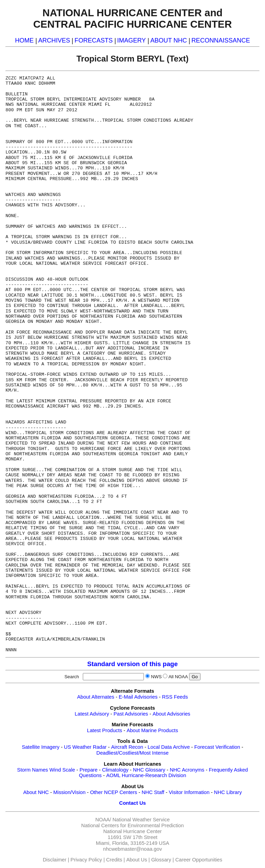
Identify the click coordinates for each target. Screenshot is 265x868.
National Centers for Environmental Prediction (132, 825)
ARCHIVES (54, 40)
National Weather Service (141, 820)
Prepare (88, 770)
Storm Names (33, 770)
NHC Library (228, 792)
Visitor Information (189, 792)
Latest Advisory (92, 714)
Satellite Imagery (41, 747)
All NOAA (178, 677)
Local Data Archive (169, 747)
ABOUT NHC (169, 40)
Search (73, 677)
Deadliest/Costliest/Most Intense (132, 753)
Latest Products (105, 730)
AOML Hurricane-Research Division (146, 775)
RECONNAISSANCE (221, 40)
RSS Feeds (175, 697)
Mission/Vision (69, 792)
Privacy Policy (86, 860)
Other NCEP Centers (114, 792)
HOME (24, 40)
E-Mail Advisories (138, 697)
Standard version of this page (132, 664)
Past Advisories (131, 714)
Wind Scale (62, 770)
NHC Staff (153, 792)
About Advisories (171, 714)
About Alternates (96, 697)
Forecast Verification (217, 747)
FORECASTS (94, 40)
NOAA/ (103, 820)
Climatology (115, 770)
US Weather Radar (85, 747)
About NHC (36, 792)
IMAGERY (132, 40)
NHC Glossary (149, 770)
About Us (137, 860)
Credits (114, 860)
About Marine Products (152, 730)
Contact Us (132, 803)
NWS (156, 677)
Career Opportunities (199, 860)
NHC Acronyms (187, 770)
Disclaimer (55, 860)
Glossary (161, 860)
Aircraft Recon (127, 747)
